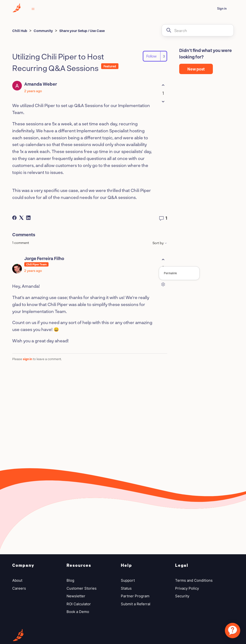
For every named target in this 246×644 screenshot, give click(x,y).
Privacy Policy (187, 588)
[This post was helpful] (163, 85)
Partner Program (135, 596)
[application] (233, 631)
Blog (70, 580)
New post (196, 69)
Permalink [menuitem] (170, 273)
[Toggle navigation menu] (33, 9)
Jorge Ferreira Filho (44, 258)
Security (182, 596)
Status (126, 588)
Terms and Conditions (194, 580)
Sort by (160, 243)
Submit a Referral (136, 604)
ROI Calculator (79, 604)
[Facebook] (14, 218)
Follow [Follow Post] (151, 56)
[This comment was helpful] (163, 259)
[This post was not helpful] (163, 101)
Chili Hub (20, 31)
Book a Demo (78, 612)
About (17, 580)
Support (128, 580)
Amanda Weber (41, 84)
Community (43, 31)
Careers (19, 588)
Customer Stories (82, 588)
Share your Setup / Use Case (82, 31)
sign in (28, 359)
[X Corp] (21, 218)
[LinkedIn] (28, 218)
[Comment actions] (163, 284)
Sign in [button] (222, 8)
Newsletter (76, 596)
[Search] (198, 30)
